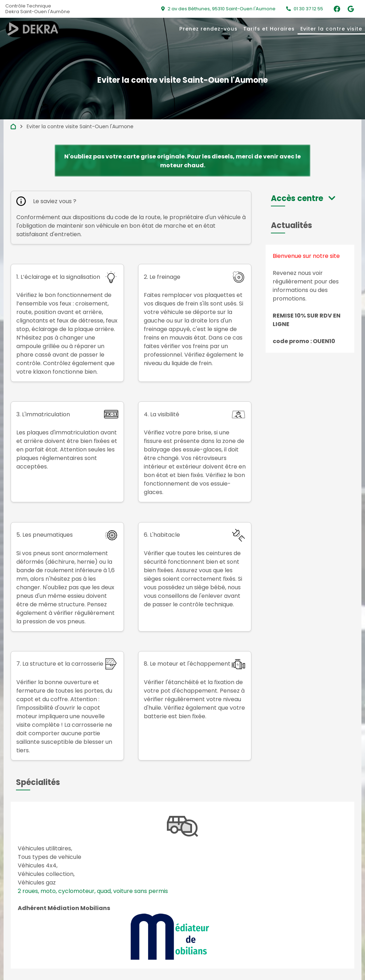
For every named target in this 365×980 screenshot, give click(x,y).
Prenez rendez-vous (208, 29)
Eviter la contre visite (331, 29)
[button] (303, 198)
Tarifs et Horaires (269, 29)
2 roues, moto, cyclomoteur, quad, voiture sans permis (93, 891)
